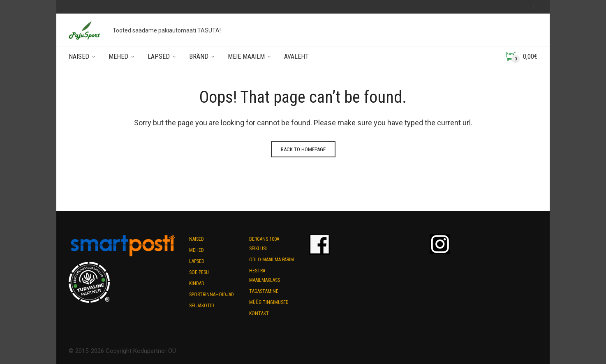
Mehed (118, 56)
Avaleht (296, 56)
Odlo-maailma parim (272, 260)
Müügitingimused (269, 302)
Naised (79, 56)
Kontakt (259, 313)
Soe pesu (199, 272)
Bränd (199, 56)
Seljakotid (202, 306)
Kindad (197, 283)
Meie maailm (246, 56)
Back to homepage (303, 149)
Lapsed (159, 56)
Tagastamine (264, 291)
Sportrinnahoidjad (212, 295)
